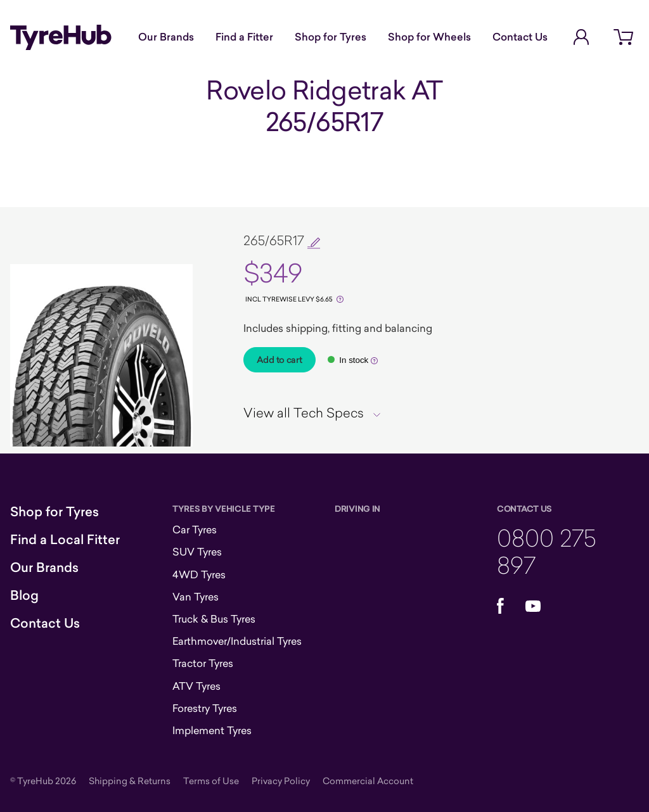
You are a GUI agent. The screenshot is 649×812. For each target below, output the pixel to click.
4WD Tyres (199, 574)
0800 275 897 (547, 551)
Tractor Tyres (203, 663)
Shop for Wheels (429, 37)
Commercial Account (368, 781)
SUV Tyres (197, 552)
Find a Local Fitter (65, 540)
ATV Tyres (196, 686)
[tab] (317, 412)
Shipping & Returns (130, 781)
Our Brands (166, 37)
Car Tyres (195, 530)
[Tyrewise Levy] (295, 299)
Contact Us (520, 37)
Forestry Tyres (205, 708)
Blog (24, 595)
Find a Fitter (244, 37)
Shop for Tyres (331, 37)
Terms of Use (211, 781)
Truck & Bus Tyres (214, 619)
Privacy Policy (281, 781)
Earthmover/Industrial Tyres (237, 641)
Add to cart (280, 360)
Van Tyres (196, 597)
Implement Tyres (212, 730)
